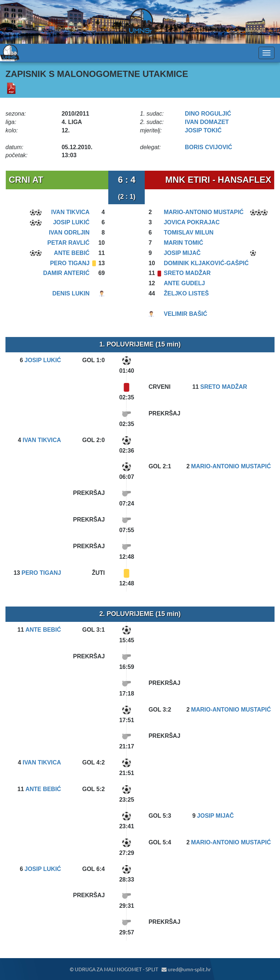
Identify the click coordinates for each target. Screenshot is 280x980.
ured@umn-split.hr (186, 969)
